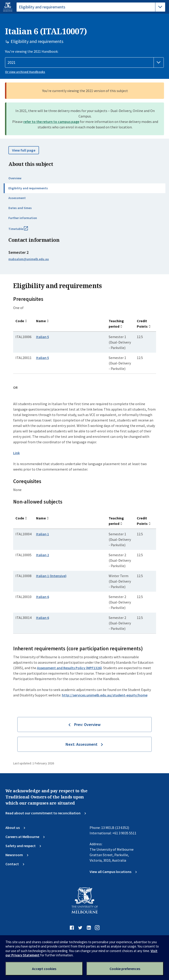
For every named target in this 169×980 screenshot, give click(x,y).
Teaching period (116, 324)
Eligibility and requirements (28, 188)
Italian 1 (43, 534)
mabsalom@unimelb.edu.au (29, 259)
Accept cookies (44, 969)
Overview (15, 178)
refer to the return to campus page (51, 122)
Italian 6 (43, 597)
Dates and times (20, 208)
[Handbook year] (84, 62)
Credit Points (142, 324)
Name (41, 321)
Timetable (23, 231)
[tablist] (91, 7)
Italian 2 (43, 555)
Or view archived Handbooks (25, 72)
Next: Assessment (82, 744)
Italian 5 (43, 337)
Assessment (17, 198)
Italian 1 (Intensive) (51, 576)
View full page (24, 150)
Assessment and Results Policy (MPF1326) (69, 668)
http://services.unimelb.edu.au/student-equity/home (105, 695)
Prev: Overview (87, 724)
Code (20, 321)
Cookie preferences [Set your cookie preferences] (125, 969)
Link (16, 453)
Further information (23, 218)
